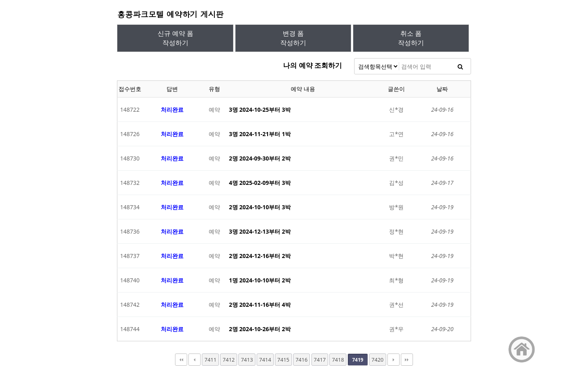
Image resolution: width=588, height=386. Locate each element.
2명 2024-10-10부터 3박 (260, 207)
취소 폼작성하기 (411, 38)
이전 (195, 360)
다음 (393, 360)
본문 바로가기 (0, 0)
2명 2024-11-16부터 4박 (260, 305)
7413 (247, 360)
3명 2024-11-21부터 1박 (260, 134)
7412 (229, 360)
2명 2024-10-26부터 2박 (260, 329)
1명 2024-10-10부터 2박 (260, 280)
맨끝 (407, 360)
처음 (181, 360)
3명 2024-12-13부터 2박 (260, 231)
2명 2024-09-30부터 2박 (260, 158)
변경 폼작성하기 (293, 38)
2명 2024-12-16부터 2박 (260, 256)
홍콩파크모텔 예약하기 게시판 (170, 14)
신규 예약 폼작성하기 (175, 38)
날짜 (442, 89)
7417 (320, 360)
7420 (378, 360)
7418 (338, 360)
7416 (302, 360)
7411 (210, 360)
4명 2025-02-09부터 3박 (260, 183)
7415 (283, 360)
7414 (265, 360)
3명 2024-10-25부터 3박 (260, 110)
